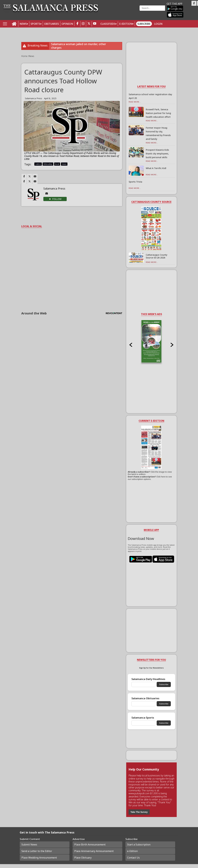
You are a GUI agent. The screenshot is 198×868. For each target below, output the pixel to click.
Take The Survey (139, 812)
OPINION (67, 24)
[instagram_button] (83, 24)
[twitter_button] (89, 24)
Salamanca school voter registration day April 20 (150, 96)
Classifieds (108, 24)
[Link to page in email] (35, 176)
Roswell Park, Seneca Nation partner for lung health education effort (158, 113)
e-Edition (132, 851)
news (64, 164)
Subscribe (144, 24)
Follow (57, 199)
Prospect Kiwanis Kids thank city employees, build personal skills (157, 154)
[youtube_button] (95, 24)
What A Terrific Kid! (156, 168)
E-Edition (126, 24)
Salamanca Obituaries (145, 698)
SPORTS (35, 24)
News (31, 56)
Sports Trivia (135, 182)
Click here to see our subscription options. (150, 478)
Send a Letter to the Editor (37, 851)
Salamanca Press (33, 98)
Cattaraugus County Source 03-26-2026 (157, 256)
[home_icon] (14, 24)
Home (25, 56)
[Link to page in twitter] (30, 176)
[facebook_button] (77, 24)
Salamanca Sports (143, 718)
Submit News (29, 845)
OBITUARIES (52, 24)
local (57, 164)
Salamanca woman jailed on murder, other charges (79, 46)
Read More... (135, 102)
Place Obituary (83, 858)
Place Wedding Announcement (39, 858)
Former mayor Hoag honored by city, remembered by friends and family (158, 133)
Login (158, 24)
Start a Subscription (139, 845)
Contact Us (133, 858)
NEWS (23, 24)
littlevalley (48, 164)
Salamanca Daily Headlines (148, 679)
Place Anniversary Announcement (94, 851)
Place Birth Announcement (90, 845)
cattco (38, 164)
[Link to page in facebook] (24, 176)
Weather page (121, 12)
